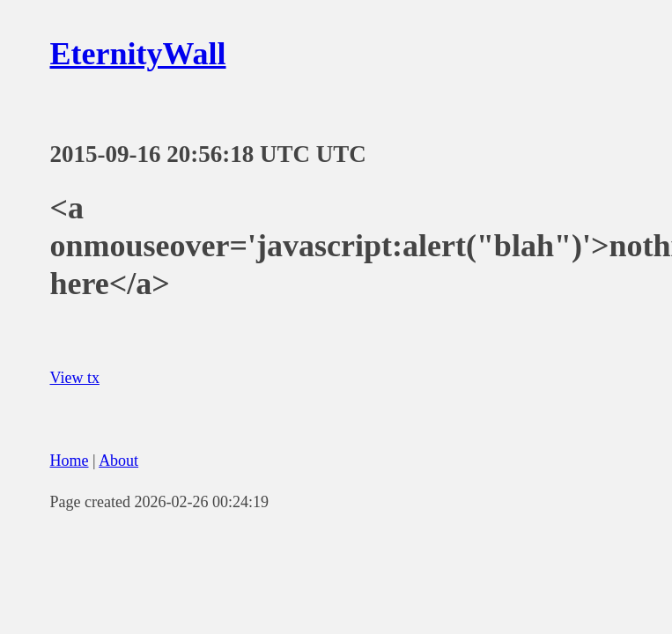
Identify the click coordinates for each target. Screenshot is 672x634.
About (118, 461)
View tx (75, 378)
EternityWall (138, 54)
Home (70, 461)
